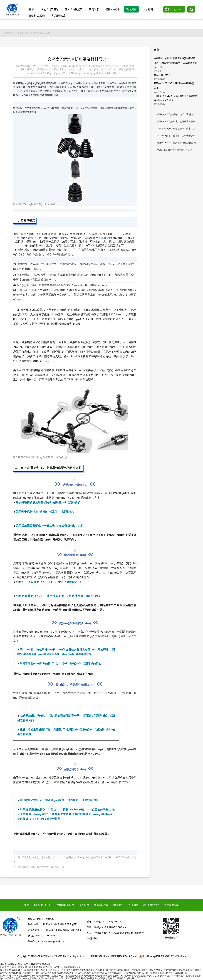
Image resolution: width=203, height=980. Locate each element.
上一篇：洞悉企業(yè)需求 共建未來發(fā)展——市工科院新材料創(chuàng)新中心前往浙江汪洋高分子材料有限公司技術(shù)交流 (74, 860)
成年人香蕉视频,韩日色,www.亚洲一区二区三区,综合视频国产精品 (73, 973)
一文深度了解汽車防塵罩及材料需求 (33, 33)
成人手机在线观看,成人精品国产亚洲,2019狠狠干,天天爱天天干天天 (33, 970)
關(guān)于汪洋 (50, 9)
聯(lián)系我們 (37, 16)
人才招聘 (148, 9)
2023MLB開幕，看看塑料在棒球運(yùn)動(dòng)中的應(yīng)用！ (178, 136)
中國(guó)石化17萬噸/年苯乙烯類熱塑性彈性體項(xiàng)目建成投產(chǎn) (178, 114)
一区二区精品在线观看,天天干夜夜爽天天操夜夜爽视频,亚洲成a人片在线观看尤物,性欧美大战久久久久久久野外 (113, 976)
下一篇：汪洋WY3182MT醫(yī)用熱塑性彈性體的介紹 (38, 867)
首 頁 (32, 9)
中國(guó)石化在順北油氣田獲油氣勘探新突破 (178, 121)
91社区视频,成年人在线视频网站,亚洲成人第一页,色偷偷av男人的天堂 (139, 973)
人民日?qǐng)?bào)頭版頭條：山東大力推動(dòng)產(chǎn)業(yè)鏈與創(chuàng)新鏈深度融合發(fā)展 (178, 129)
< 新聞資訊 (7, 33)
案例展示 (94, 9)
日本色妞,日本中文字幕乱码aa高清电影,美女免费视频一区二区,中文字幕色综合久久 (40, 967)
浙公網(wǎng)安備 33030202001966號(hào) (162, 956)
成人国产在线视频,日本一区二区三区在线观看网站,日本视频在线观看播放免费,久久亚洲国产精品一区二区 (88, 978)
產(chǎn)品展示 (74, 9)
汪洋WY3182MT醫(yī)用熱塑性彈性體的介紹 (178, 143)
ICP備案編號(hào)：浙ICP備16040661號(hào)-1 (115, 956)
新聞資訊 (131, 9)
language (176, 9)
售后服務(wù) (59, 16)
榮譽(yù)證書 (113, 9)
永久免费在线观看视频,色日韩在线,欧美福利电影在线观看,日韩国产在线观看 (103, 970)
